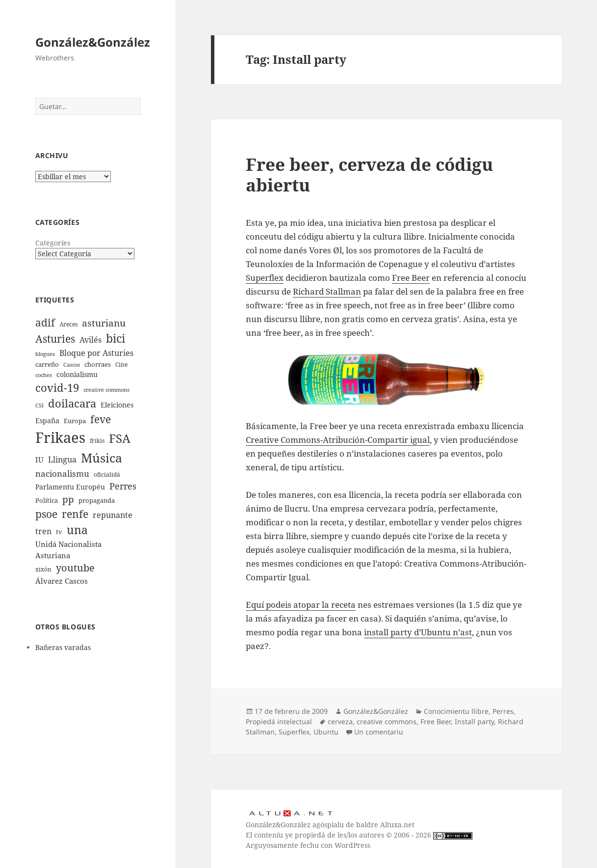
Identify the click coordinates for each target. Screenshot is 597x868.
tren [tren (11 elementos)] (43, 531)
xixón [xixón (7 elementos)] (43, 569)
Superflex (265, 278)
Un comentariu (379, 732)
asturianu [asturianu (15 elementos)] (104, 323)
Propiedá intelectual (279, 721)
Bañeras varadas (63, 647)
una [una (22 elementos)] (77, 530)
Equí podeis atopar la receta (301, 605)
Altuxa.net (397, 825)
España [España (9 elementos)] (47, 420)
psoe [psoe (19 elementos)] (46, 514)
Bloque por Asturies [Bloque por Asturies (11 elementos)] (96, 353)
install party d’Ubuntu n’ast (418, 632)
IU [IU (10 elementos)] (39, 460)
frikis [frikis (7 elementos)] (97, 440)
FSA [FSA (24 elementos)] (120, 438)
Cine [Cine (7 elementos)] (121, 364)
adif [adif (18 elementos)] (45, 323)
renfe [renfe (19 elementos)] (75, 514)
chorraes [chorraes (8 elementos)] (98, 364)
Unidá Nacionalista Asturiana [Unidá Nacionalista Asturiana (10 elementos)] (68, 550)
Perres (503, 711)
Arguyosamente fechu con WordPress (308, 845)
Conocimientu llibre (456, 711)
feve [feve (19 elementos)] (101, 419)
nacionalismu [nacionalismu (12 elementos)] (62, 474)
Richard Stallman (327, 291)
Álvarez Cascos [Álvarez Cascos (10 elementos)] (62, 581)
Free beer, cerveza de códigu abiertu (369, 175)
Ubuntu (326, 732)
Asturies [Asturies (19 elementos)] (55, 339)
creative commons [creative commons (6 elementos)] (106, 390)
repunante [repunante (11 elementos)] (113, 515)
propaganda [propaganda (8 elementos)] (97, 500)
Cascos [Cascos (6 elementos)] (72, 365)
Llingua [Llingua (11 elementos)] (62, 460)
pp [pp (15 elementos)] (68, 499)
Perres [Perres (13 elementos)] (123, 486)
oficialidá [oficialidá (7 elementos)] (107, 474)
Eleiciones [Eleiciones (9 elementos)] (117, 405)
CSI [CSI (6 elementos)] (39, 406)
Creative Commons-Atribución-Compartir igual (338, 440)
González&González (93, 42)
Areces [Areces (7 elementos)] (68, 324)
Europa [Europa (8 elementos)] (75, 421)
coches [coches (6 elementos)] (44, 375)
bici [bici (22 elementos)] (116, 339)
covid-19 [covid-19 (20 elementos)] (57, 388)
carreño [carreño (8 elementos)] (47, 364)
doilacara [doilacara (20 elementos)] (72, 403)
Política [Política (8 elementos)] (47, 500)
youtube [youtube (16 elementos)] (75, 568)
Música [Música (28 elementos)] (102, 458)
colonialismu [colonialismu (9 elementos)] (77, 374)
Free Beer (411, 278)
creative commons (387, 721)
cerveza (340, 721)
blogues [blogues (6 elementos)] (45, 354)
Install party (474, 721)
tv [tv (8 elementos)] (59, 532)
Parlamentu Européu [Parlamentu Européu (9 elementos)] (70, 487)
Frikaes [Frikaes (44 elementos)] (60, 437)
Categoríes (53, 243)
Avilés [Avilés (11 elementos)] (91, 340)
